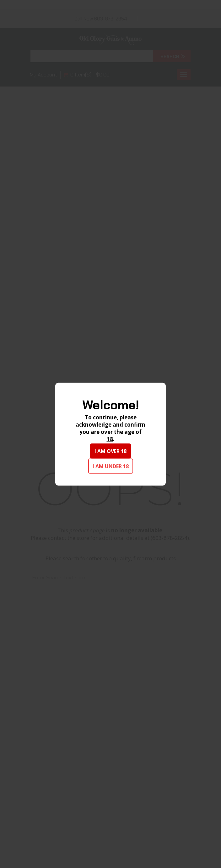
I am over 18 (110, 451)
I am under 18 (111, 466)
